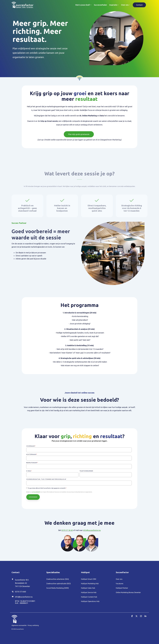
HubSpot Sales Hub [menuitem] (88, 588)
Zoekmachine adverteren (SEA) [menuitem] (58, 579)
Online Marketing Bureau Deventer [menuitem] (128, 592)
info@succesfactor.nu (92, 530)
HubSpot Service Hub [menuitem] (89, 592)
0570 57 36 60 (67, 530)
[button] (132, 616)
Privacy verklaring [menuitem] (33, 625)
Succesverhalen (100, 5)
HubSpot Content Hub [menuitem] (89, 597)
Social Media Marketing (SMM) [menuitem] (58, 588)
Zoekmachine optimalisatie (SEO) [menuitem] (59, 584)
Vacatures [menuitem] (120, 584)
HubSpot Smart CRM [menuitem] (89, 579)
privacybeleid (36, 492)
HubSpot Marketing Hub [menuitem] (90, 584)
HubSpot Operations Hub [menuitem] (90, 601)
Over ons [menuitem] (119, 579)
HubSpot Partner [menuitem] (122, 588)
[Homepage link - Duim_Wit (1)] (14, 622)
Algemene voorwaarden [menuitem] (19, 625)
